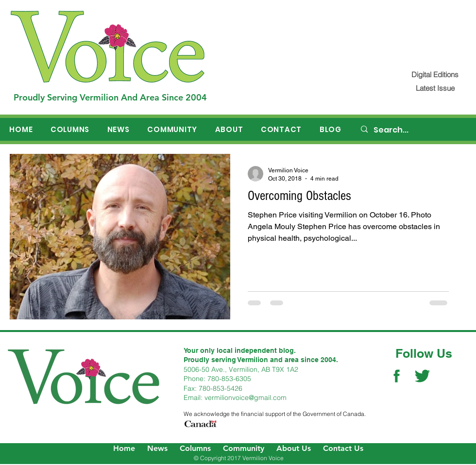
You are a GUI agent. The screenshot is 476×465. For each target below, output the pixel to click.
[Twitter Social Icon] (422, 376)
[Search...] (413, 130)
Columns (195, 448)
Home (124, 448)
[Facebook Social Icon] (397, 376)
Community (244, 448)
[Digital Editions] (435, 75)
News (157, 448)
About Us (294, 448)
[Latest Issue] (435, 88)
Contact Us (343, 448)
